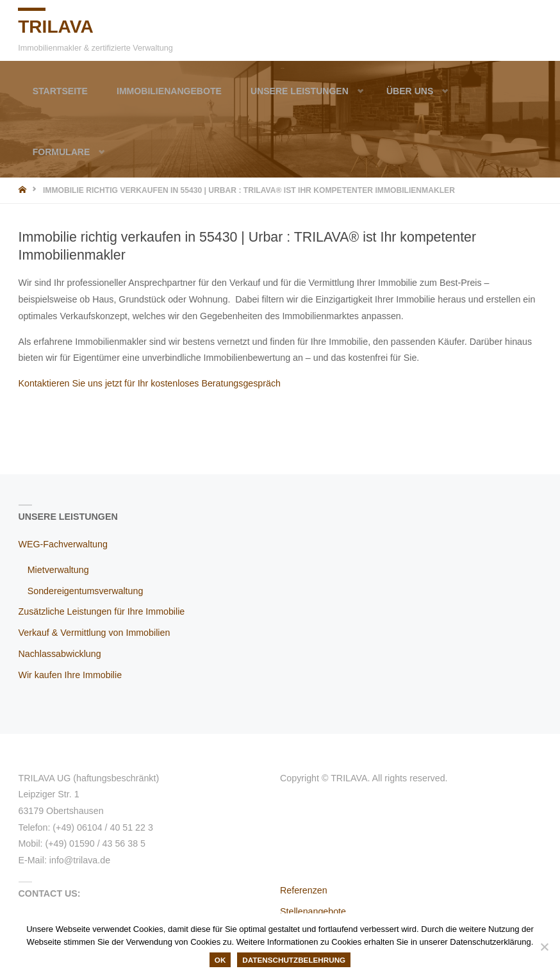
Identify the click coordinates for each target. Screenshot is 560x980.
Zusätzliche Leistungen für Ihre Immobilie (102, 611)
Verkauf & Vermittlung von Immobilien (95, 633)
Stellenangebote (313, 911)
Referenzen (304, 890)
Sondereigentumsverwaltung (86, 591)
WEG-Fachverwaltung (63, 544)
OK (220, 960)
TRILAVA (57, 26)
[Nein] (544, 947)
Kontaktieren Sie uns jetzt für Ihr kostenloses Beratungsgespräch (150, 383)
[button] (356, 91)
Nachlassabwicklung (60, 654)
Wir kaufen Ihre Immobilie (70, 675)
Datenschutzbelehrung (294, 960)
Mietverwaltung (58, 570)
